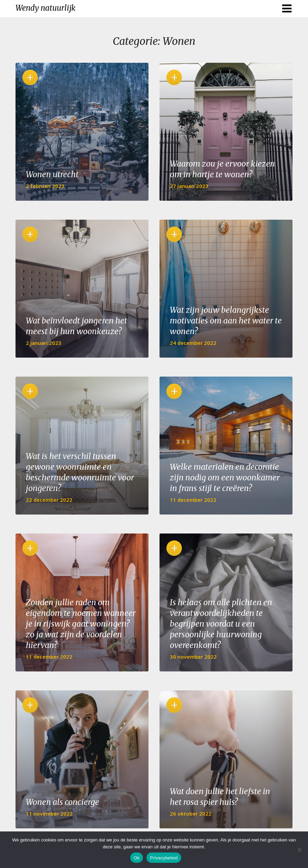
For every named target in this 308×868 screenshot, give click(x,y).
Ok (137, 858)
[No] (299, 850)
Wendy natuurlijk (45, 8)
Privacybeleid (164, 858)
